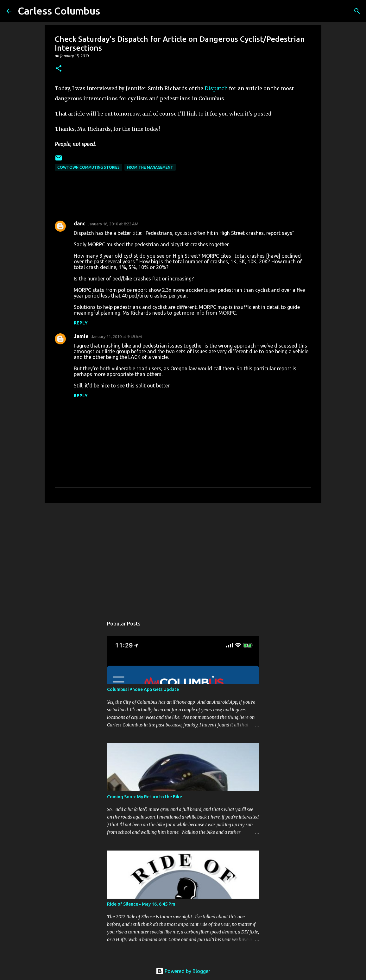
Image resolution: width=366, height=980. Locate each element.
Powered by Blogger (183, 971)
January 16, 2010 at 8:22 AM (113, 224)
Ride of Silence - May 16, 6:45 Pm (141, 904)
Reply (81, 323)
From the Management (150, 167)
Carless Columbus (59, 11)
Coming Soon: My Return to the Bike (145, 797)
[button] (59, 69)
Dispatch (216, 88)
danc (79, 223)
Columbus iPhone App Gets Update (143, 689)
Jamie (81, 336)
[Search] (357, 11)
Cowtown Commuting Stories (88, 167)
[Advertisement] (183, 557)
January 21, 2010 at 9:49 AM (117, 336)
